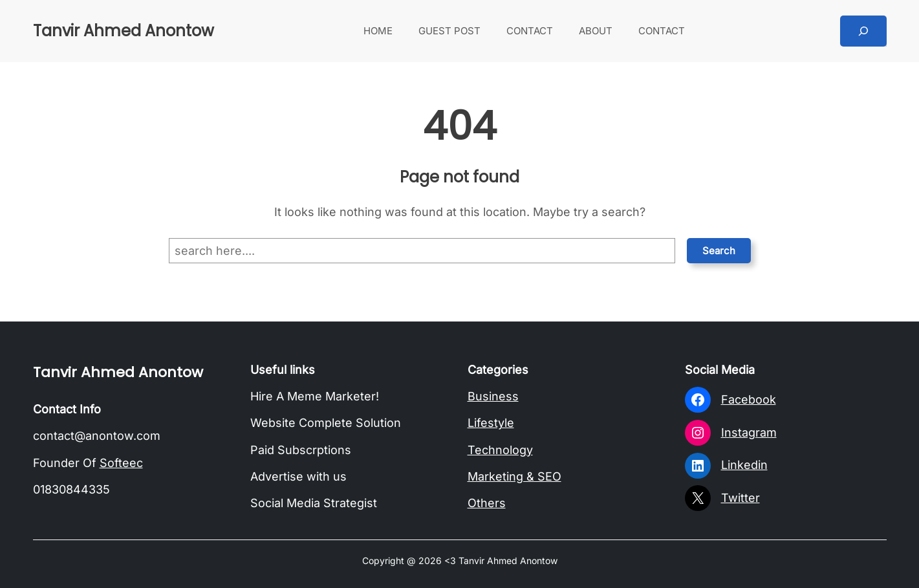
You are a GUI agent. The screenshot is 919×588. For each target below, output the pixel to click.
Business (493, 396)
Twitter (741, 498)
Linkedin (744, 465)
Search (719, 251)
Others (487, 503)
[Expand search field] (863, 31)
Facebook (749, 399)
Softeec (121, 463)
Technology (500, 450)
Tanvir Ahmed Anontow (124, 31)
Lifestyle (491, 423)
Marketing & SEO (514, 476)
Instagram (749, 432)
